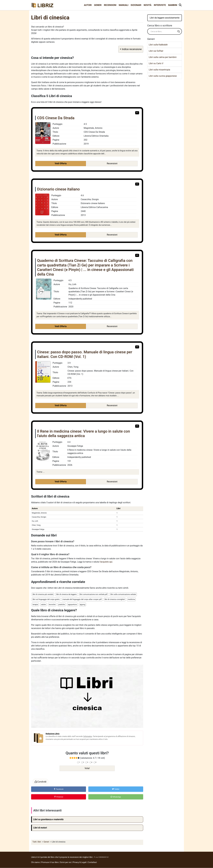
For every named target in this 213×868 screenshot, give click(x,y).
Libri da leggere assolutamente (165, 18)
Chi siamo (35, 862)
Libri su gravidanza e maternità (48, 819)
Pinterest (59, 797)
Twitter (116, 789)
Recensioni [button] (112, 163)
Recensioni (110, 5)
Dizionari (136, 5)
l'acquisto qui (106, 562)
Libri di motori (40, 828)
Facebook (59, 789)
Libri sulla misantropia (159, 70)
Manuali (124, 5)
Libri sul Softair (156, 51)
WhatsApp (116, 797)
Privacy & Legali (80, 862)
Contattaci (92, 862)
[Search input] (163, 31)
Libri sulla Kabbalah (158, 45)
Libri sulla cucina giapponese (163, 76)
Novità (148, 5)
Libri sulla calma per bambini (163, 57)
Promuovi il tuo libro (50, 862)
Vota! (87, 768)
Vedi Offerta (61, 163)
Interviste (160, 5)
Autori (88, 5)
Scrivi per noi (66, 862)
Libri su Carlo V (156, 63)
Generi (98, 5)
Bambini (173, 5)
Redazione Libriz (53, 734)
